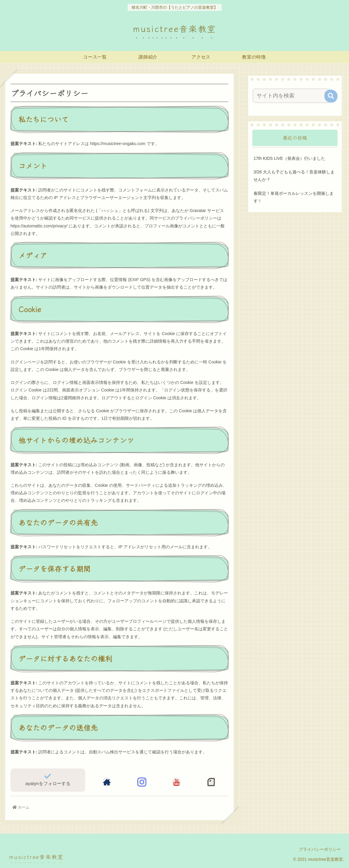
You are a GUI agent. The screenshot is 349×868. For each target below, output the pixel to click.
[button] (331, 96)
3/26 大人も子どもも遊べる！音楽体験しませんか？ (294, 176)
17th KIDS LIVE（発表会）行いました (289, 158)
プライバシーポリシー (320, 849)
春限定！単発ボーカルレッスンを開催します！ (294, 197)
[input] (291, 96)
